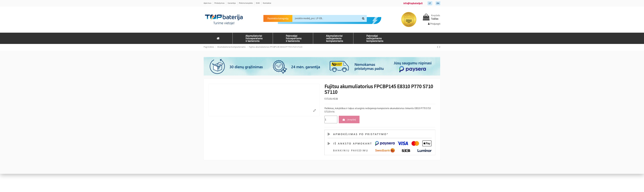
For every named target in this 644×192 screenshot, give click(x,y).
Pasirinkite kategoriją (278, 18)
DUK (258, 3)
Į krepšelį (349, 119)
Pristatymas (220, 3)
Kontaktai (267, 3)
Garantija (232, 3)
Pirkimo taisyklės (246, 3)
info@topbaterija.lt (413, 3)
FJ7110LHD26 (331, 99)
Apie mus (208, 3)
